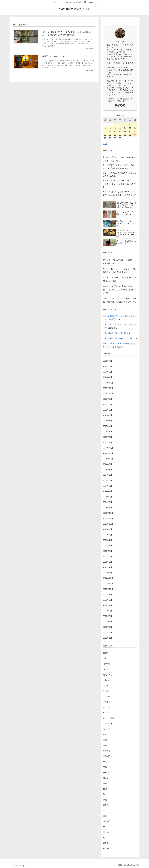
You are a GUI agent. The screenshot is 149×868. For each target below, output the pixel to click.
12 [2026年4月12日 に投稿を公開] (135, 128)
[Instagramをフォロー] (119, 105)
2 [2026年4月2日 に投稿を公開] (120, 124)
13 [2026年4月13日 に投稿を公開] (105, 131)
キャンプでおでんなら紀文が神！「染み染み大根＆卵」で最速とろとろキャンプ (119, 193)
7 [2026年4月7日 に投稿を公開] (110, 128)
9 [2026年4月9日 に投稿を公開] (120, 128)
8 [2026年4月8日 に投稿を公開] (115, 128)
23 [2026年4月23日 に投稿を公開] (120, 135)
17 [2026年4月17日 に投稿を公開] (125, 131)
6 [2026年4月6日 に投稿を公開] (105, 128)
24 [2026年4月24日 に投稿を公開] (125, 135)
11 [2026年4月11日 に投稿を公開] (130, 128)
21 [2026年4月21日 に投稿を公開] (110, 135)
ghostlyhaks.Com (126, 338)
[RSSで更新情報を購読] (124, 105)
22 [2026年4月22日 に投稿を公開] (115, 135)
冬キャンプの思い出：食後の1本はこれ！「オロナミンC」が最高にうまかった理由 (120, 184)
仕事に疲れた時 (109, 333)
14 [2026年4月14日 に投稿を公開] (110, 131)
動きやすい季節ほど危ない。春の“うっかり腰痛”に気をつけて (120, 159)
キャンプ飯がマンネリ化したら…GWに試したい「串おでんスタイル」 (119, 167)
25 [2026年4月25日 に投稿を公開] (130, 135)
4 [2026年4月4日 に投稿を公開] (130, 124)
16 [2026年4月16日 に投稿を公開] (120, 131)
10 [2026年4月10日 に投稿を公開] (125, 128)
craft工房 (120, 42)
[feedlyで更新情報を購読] (121, 105)
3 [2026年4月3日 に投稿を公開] (125, 124)
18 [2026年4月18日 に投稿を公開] (130, 131)
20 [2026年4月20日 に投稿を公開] (105, 135)
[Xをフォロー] (116, 105)
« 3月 (105, 144)
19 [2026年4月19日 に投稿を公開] (135, 131)
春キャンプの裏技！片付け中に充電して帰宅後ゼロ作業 (119, 174)
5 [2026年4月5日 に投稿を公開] (135, 124)
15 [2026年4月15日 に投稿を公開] (115, 131)
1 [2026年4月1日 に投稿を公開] (115, 124)
